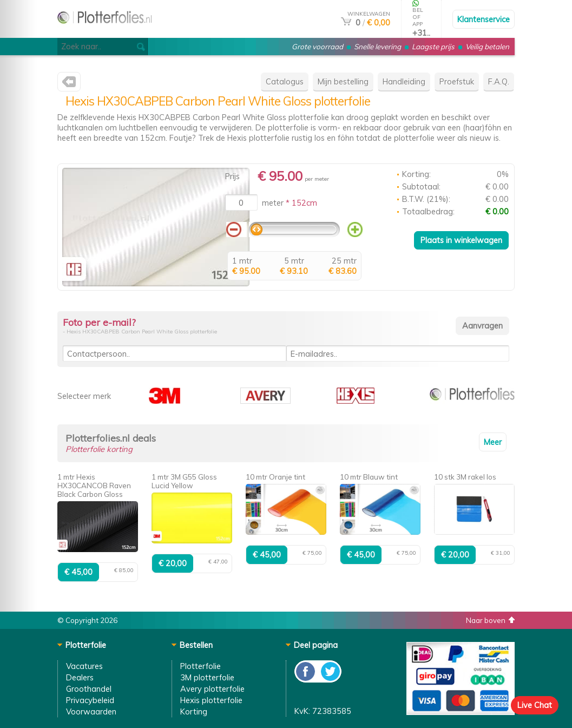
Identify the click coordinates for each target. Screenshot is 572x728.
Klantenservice (484, 19)
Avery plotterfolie (212, 689)
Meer (493, 442)
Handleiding (404, 81)
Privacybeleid (90, 700)
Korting (194, 711)
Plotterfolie (200, 666)
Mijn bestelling (343, 81)
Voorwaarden (91, 711)
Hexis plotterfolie (211, 700)
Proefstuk (457, 81)
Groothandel (89, 689)
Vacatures (84, 666)
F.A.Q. (499, 81)
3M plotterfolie (207, 677)
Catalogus (285, 81)
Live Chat (535, 705)
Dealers (80, 677)
